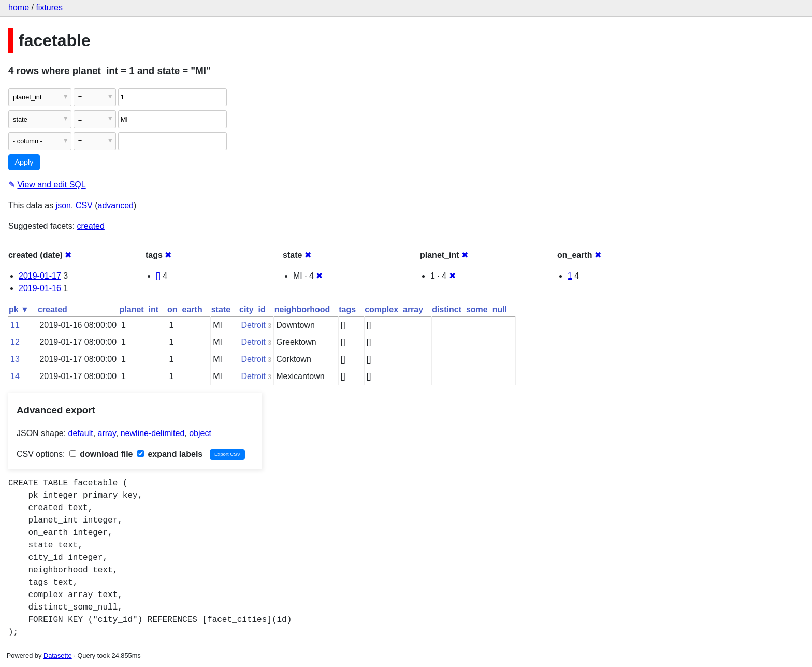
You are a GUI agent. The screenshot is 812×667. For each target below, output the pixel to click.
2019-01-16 (40, 288)
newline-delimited (153, 433)
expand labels (170, 454)
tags (347, 309)
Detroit (253, 325)
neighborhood (302, 309)
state (221, 309)
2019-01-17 (40, 276)
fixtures (49, 8)
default (81, 433)
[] (158, 276)
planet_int (139, 309)
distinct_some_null (469, 309)
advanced (116, 205)
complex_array (394, 309)
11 (15, 325)
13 (15, 359)
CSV (84, 205)
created (91, 226)
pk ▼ (19, 309)
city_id (252, 309)
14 (15, 376)
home (19, 8)
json (63, 205)
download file (101, 454)
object (200, 433)
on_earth (185, 309)
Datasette (58, 655)
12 (15, 342)
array (107, 433)
